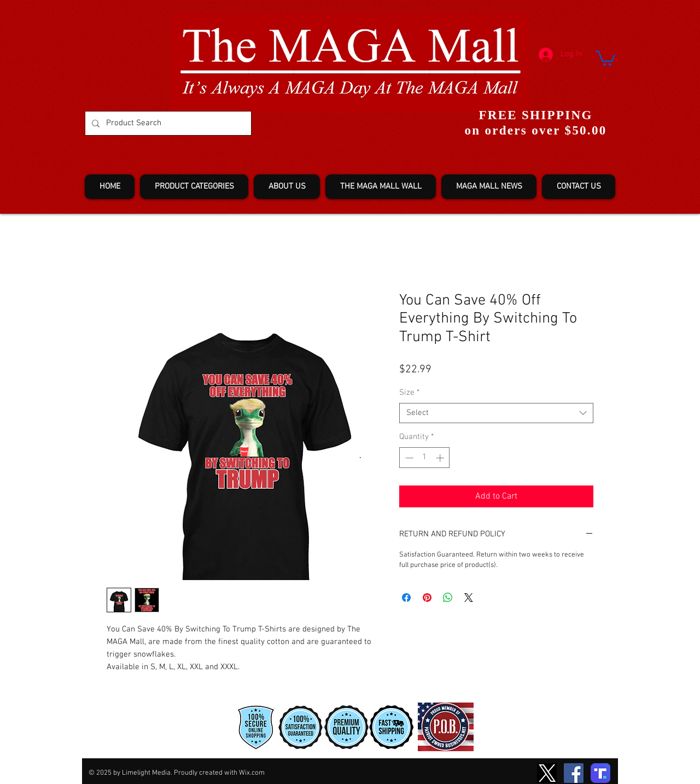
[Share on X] (469, 598)
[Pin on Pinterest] (427, 598)
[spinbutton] (425, 458)
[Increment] (441, 458)
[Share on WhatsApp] (448, 598)
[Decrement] (408, 458)
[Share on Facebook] (406, 598)
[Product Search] (167, 123)
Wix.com (252, 773)
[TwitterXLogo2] (547, 773)
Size (409, 393)
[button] (605, 57)
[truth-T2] (600, 773)
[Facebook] (574, 773)
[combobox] (496, 413)
